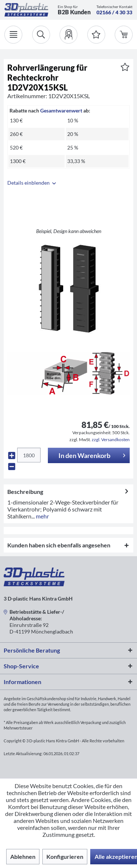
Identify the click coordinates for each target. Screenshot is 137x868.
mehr (42, 516)
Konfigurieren (65, 856)
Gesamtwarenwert (61, 110)
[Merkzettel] (96, 35)
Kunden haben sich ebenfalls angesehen (59, 545)
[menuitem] (68, 35)
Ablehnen (23, 856)
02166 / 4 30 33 (114, 12)
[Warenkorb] (124, 35)
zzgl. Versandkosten (111, 439)
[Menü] (13, 35)
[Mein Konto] (68, 35)
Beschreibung (25, 492)
